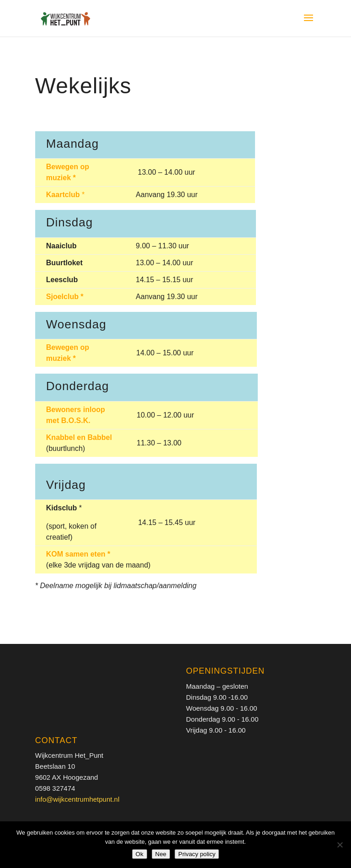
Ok (140, 854)
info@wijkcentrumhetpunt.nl (77, 799)
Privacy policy (197, 854)
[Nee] (340, 845)
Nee (161, 854)
